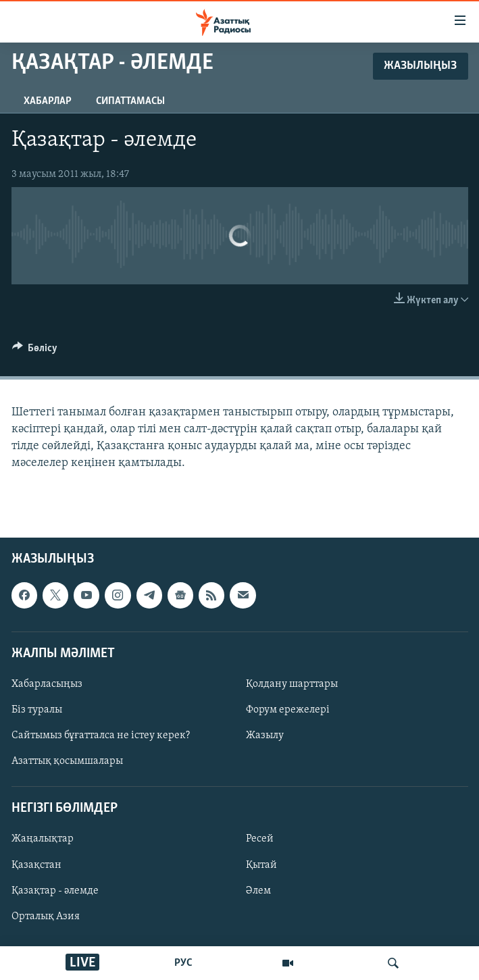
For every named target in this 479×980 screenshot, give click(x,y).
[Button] (35, 351)
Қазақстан (36, 865)
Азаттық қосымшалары (67, 762)
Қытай (261, 865)
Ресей (260, 840)
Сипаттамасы (130, 101)
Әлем (258, 891)
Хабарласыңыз (47, 684)
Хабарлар (48, 101)
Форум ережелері (288, 710)
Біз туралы (37, 710)
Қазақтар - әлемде (55, 891)
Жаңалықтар (43, 840)
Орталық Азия (46, 917)
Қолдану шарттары (292, 684)
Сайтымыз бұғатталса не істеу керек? (101, 736)
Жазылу (265, 736)
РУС (183, 963)
